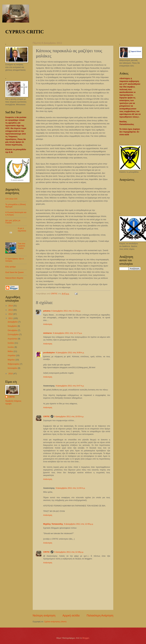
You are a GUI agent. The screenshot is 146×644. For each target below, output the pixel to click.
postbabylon (49, 353)
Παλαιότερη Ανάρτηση (100, 616)
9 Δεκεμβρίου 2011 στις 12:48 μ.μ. (69, 552)
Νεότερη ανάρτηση (44, 616)
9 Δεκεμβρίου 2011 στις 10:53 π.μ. (69, 416)
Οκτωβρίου (13, 330)
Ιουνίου (11, 347)
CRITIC (46, 416)
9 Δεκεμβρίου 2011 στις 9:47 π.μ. (70, 386)
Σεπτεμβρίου (13, 334)
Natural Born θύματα (14, 278)
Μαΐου (11, 351)
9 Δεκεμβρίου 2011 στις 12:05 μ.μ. (79, 524)
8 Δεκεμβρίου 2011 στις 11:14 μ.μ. (66, 311)
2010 (11, 374)
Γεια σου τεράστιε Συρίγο (22, 246)
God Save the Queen (15, 272)
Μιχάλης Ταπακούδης (53, 524)
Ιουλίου (11, 343)
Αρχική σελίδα (71, 616)
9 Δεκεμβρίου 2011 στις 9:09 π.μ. (70, 353)
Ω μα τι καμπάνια (22, 229)
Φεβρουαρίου (14, 364)
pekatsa (47, 311)
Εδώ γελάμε (10, 267)
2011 (11, 318)
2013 (11, 310)
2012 (11, 314)
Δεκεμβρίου (13, 322)
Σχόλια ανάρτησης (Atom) (55, 622)
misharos (48, 333)
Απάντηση (48, 324)
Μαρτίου (11, 360)
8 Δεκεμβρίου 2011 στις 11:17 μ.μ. (68, 333)
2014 (11, 306)
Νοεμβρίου (13, 326)
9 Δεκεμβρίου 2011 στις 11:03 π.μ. (70, 488)
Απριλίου (12, 355)
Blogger (86, 638)
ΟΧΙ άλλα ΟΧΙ (11, 199)
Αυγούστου (13, 339)
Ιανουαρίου (13, 368)
